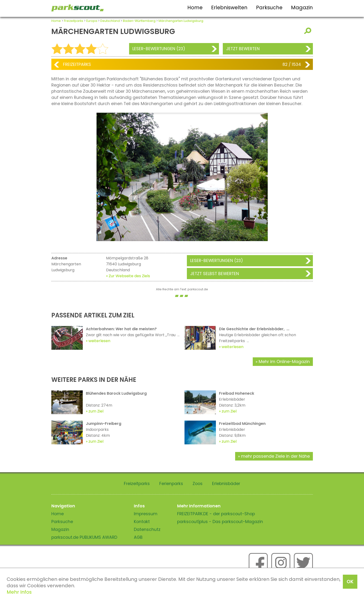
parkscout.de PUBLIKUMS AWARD (84, 537)
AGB (138, 537)
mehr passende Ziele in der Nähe (275, 456)
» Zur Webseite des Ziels (128, 276)
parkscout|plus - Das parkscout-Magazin (220, 522)
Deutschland (110, 21)
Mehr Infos (19, 592)
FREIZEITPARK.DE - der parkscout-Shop (216, 514)
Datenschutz (147, 529)
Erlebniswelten (229, 7)
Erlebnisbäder (226, 484)
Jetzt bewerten (243, 49)
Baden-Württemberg (139, 21)
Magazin (302, 7)
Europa (92, 21)
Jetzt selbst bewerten (215, 274)
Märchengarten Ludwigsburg (181, 21)
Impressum (146, 514)
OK (350, 582)
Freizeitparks (74, 21)
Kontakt (142, 522)
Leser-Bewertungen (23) (159, 49)
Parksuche (269, 7)
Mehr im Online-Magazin (284, 362)
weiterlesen (99, 341)
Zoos (198, 484)
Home (195, 7)
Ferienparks (171, 484)
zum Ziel (96, 411)
